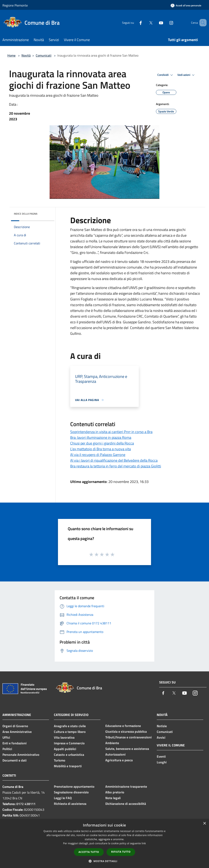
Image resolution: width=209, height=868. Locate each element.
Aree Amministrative (17, 732)
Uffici (6, 737)
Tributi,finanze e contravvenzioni (128, 737)
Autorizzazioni (115, 754)
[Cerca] (202, 23)
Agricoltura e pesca (119, 760)
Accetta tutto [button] (89, 852)
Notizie (162, 726)
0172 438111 (26, 804)
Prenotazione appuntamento (74, 786)
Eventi (161, 756)
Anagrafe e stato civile (70, 726)
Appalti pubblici (65, 749)
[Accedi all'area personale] (186, 5)
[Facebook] (135, 23)
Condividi (166, 75)
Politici (7, 749)
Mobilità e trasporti (68, 766)
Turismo (60, 760)
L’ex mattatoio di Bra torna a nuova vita (101, 449)
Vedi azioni (187, 75)
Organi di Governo (15, 726)
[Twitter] (145, 23)
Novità (26, 55)
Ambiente (112, 743)
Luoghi (162, 762)
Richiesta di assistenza (70, 804)
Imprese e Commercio (69, 743)
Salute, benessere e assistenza (127, 749)
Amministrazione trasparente (126, 786)
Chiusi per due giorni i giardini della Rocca (102, 443)
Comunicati (44, 55)
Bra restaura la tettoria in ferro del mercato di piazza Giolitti (116, 466)
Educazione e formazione (123, 726)
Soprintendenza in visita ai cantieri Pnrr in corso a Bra (111, 432)
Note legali (113, 798)
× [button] (204, 824)
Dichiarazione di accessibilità (126, 804)
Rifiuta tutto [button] (121, 852)
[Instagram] (165, 23)
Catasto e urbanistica (69, 755)
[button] (104, 861)
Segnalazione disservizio (71, 792)
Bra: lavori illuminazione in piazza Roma (101, 437)
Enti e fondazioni (14, 743)
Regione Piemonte (15, 5)
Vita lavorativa (64, 737)
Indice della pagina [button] (26, 214)
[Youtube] (155, 23)
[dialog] (104, 844)
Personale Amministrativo (21, 755)
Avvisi (161, 737)
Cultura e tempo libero (70, 732)
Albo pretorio (115, 792)
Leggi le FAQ (63, 798)
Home (11, 55)
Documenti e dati (14, 760)
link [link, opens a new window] (144, 843)
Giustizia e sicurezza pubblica (126, 731)
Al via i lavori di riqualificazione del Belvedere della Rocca (114, 460)
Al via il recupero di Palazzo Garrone (98, 455)
